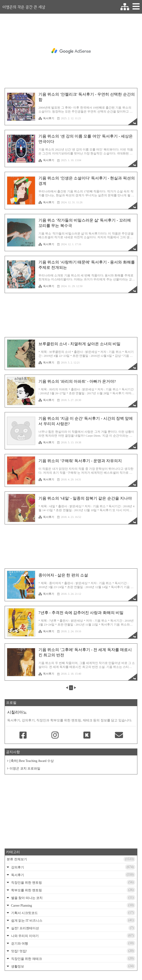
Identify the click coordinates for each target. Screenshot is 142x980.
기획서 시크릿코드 (73, 913)
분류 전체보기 (71, 859)
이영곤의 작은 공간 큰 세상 (24, 7)
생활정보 (73, 966)
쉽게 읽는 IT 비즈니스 (73, 920)
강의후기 (73, 867)
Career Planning (73, 905)
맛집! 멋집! (73, 951)
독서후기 (46, 118)
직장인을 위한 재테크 (73, 958)
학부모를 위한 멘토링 (73, 890)
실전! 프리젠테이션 (73, 928)
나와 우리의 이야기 (73, 936)
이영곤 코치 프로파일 (25, 769)
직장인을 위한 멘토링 (73, 882)
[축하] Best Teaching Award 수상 (32, 761)
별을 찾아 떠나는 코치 (73, 898)
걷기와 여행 (73, 943)
